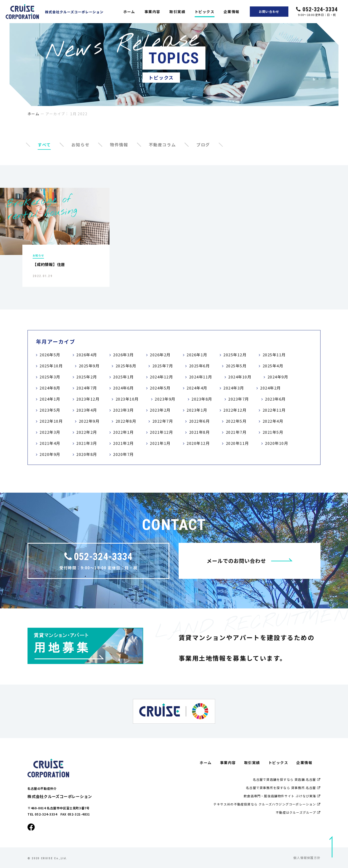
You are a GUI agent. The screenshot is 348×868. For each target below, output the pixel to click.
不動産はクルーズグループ (298, 812)
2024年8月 (50, 388)
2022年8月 (126, 421)
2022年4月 (273, 421)
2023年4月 (87, 410)
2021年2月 (123, 443)
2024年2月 (271, 388)
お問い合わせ (269, 11)
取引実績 (177, 12)
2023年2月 (160, 410)
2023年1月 (197, 410)
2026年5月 (50, 355)
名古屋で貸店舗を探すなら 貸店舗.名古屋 (287, 779)
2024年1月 (50, 399)
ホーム (129, 12)
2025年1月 (123, 377)
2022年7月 (163, 421)
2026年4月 (87, 355)
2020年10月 (277, 443)
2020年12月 (198, 443)
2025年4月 (273, 366)
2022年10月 (51, 421)
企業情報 (232, 12)
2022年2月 (87, 432)
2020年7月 (123, 454)
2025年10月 (51, 366)
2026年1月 (197, 355)
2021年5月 (273, 432)
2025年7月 (163, 366)
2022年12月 (235, 410)
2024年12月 (161, 377)
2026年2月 (160, 355)
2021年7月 (236, 432)
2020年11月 (237, 443)
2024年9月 (278, 377)
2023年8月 (202, 399)
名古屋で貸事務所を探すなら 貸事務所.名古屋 (283, 788)
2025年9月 (89, 366)
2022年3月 (50, 432)
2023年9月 (165, 399)
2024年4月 (197, 388)
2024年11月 (201, 377)
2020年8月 (87, 454)
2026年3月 (123, 355)
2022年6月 (200, 421)
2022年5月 (236, 421)
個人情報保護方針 (307, 858)
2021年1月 (160, 443)
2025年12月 (235, 355)
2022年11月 (274, 410)
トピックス (204, 12)
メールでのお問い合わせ (250, 561)
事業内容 (152, 12)
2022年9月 (89, 421)
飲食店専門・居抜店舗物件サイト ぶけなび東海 (282, 796)
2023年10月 (127, 399)
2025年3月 (50, 377)
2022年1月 (123, 432)
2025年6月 (200, 366)
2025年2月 (87, 377)
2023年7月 (239, 399)
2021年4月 (50, 443)
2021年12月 (161, 432)
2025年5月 (236, 366)
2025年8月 (126, 366)
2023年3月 (123, 410)
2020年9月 (50, 454)
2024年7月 (87, 388)
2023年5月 (50, 410)
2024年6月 (123, 388)
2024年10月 (240, 377)
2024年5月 (160, 388)
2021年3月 (87, 443)
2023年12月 (88, 399)
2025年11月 (274, 355)
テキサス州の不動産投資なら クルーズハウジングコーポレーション (267, 804)
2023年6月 (275, 399)
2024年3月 (234, 388)
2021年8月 (200, 432)
